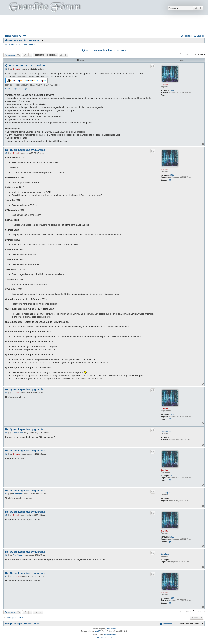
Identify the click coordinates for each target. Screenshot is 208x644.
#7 (6, 515)
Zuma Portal (111, 629)
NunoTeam (165, 554)
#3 (6, 393)
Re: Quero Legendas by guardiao (25, 150)
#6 (6, 494)
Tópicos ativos (29, 44)
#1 (6, 69)
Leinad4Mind (166, 432)
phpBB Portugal (110, 634)
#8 (6, 555)
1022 (172, 90)
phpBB (97, 631)
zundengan (165, 493)
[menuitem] (22, 36)
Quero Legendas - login (17, 88)
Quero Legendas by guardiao (104, 50)
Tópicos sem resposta (12, 44)
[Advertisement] (104, 24)
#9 (6, 576)
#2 (6, 153)
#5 (6, 454)
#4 (6, 433)
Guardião (164, 85)
